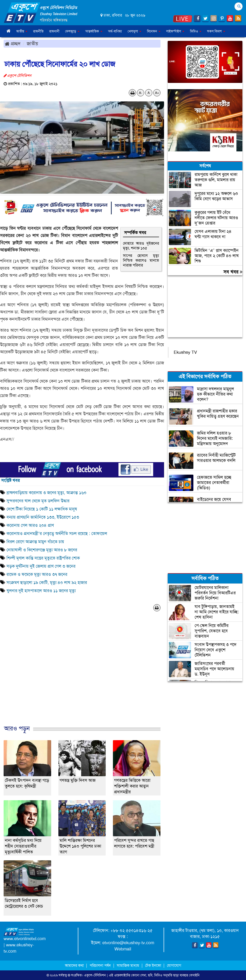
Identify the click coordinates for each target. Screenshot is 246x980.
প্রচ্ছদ (13, 43)
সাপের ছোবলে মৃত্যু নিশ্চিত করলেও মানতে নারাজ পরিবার (141, 260)
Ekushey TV (185, 352)
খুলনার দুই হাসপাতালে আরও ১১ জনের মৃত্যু (41, 591)
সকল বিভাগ (216, 31)
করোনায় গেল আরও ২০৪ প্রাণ (30, 525)
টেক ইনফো (154, 965)
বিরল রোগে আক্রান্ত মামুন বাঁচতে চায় (35, 542)
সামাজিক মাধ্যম (128, 965)
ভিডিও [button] (196, 31)
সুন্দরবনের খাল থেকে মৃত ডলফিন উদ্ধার (38, 501)
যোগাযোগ (174, 965)
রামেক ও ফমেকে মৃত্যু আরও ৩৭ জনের (37, 574)
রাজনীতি (38, 31)
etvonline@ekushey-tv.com (128, 943)
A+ (157, 93)
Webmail (123, 949)
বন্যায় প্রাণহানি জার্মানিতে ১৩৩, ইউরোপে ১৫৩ (43, 517)
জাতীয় (32, 43)
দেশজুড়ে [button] (72, 31)
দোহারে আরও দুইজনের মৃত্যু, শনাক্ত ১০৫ (141, 246)
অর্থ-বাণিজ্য (115, 31)
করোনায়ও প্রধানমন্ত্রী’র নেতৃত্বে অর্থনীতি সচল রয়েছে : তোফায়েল (57, 533)
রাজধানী (54, 31)
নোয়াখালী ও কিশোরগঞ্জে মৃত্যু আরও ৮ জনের (42, 550)
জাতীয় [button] (22, 31)
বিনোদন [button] (154, 31)
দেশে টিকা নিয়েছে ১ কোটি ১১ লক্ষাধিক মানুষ (42, 509)
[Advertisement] (82, 673)
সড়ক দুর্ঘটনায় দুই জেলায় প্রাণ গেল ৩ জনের (41, 566)
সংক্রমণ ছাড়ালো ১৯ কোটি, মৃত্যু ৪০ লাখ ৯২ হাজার (47, 583)
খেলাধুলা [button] (134, 31)
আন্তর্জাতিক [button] (94, 31)
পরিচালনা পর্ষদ (100, 965)
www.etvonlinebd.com (25, 939)
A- (141, 93)
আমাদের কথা (75, 965)
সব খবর (233, 272)
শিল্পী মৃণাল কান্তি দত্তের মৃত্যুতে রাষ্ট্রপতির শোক (43, 558)
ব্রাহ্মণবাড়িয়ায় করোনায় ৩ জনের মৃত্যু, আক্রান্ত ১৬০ (46, 493)
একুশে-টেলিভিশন (95, 975)
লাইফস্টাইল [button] (175, 31)
